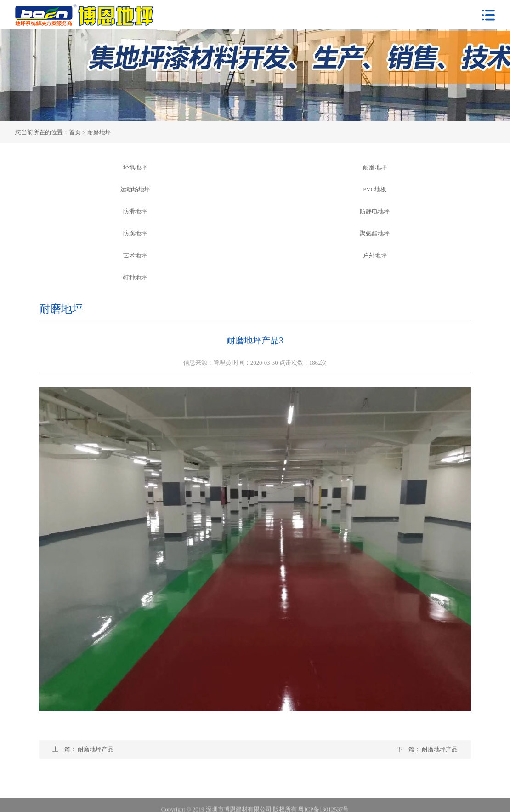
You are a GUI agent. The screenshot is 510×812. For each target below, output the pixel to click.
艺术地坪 (135, 256)
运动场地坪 (135, 189)
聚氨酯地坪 (375, 234)
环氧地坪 (135, 167)
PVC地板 (375, 189)
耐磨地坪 (375, 167)
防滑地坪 (135, 212)
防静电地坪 (375, 212)
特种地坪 (135, 278)
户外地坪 (375, 256)
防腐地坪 (135, 234)
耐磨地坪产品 (439, 749)
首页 (75, 132)
